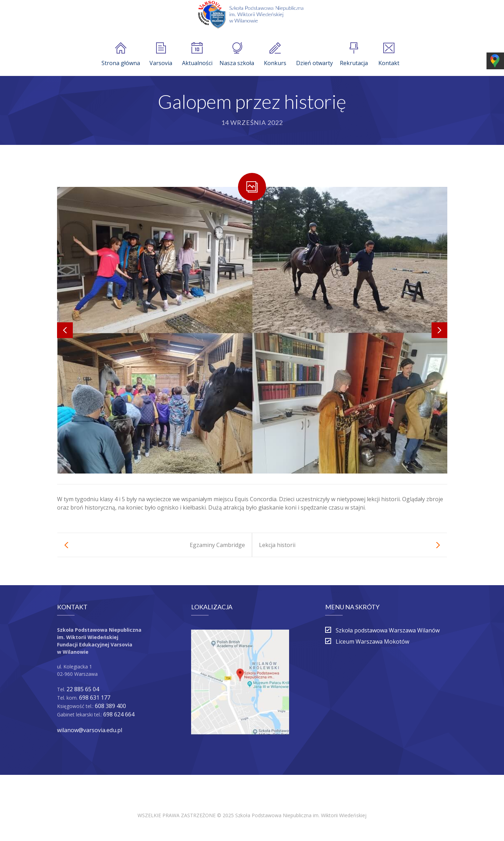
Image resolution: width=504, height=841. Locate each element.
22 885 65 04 (83, 689)
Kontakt (389, 55)
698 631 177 (95, 698)
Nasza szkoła (237, 55)
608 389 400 (110, 706)
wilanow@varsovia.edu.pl (90, 730)
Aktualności (197, 55)
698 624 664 (119, 714)
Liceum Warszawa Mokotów (372, 642)
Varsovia (161, 55)
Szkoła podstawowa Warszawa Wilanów (388, 630)
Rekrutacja (354, 55)
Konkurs (275, 55)
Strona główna (121, 55)
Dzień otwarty (314, 55)
